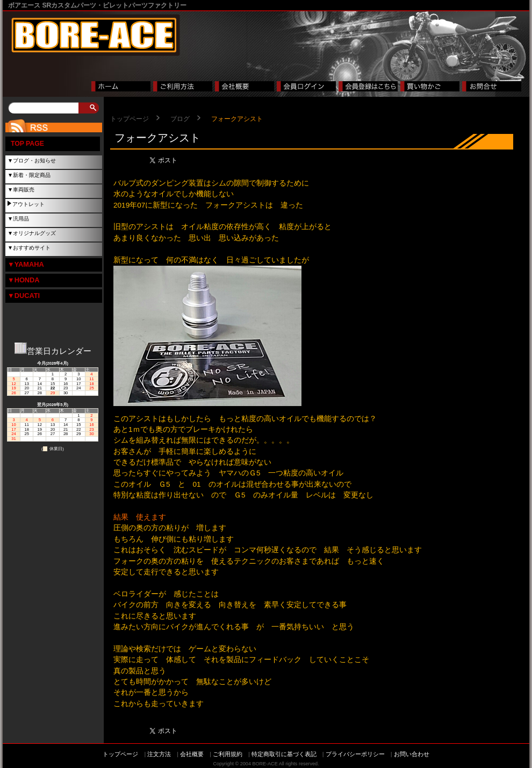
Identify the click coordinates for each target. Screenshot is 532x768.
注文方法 (159, 754)
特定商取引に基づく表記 (284, 754)
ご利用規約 (228, 754)
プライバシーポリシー (355, 754)
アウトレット (28, 204)
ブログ (180, 119)
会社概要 (192, 754)
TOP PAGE (27, 144)
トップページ (130, 119)
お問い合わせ (412, 754)
